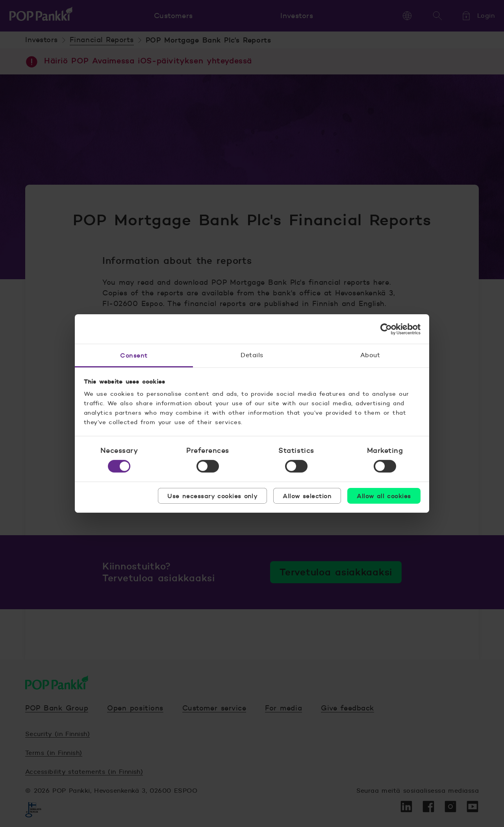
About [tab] (370, 355)
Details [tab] (252, 355)
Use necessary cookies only (212, 496)
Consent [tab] (134, 355)
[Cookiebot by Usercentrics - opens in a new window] (386, 329)
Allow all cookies (384, 496)
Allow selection (307, 496)
